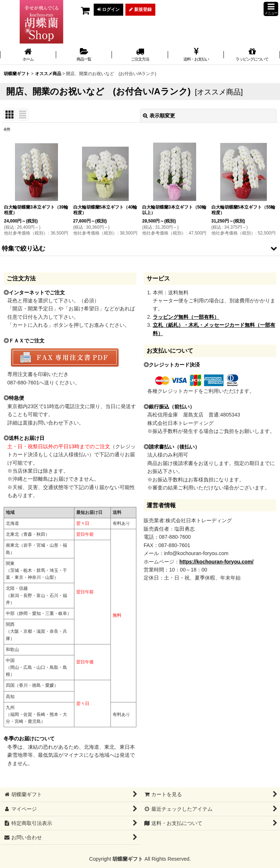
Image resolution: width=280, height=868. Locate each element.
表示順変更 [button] (159, 116)
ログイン (108, 9)
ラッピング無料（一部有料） (186, 317)
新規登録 (140, 9)
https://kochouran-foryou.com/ (216, 562)
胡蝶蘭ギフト (128, 859)
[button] (271, 9)
